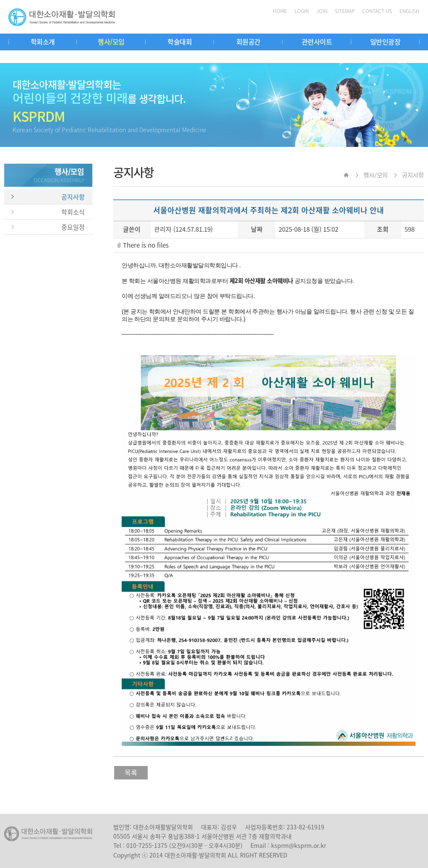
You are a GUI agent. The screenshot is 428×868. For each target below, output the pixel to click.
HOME (280, 11)
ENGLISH (410, 11)
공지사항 (73, 197)
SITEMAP (345, 11)
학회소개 (43, 42)
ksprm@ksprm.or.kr (299, 845)
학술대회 (180, 42)
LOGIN (302, 11)
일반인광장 (385, 42)
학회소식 (73, 212)
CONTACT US (377, 11)
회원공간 (248, 42)
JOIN (322, 11)
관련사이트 (317, 42)
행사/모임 (111, 42)
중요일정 (73, 227)
